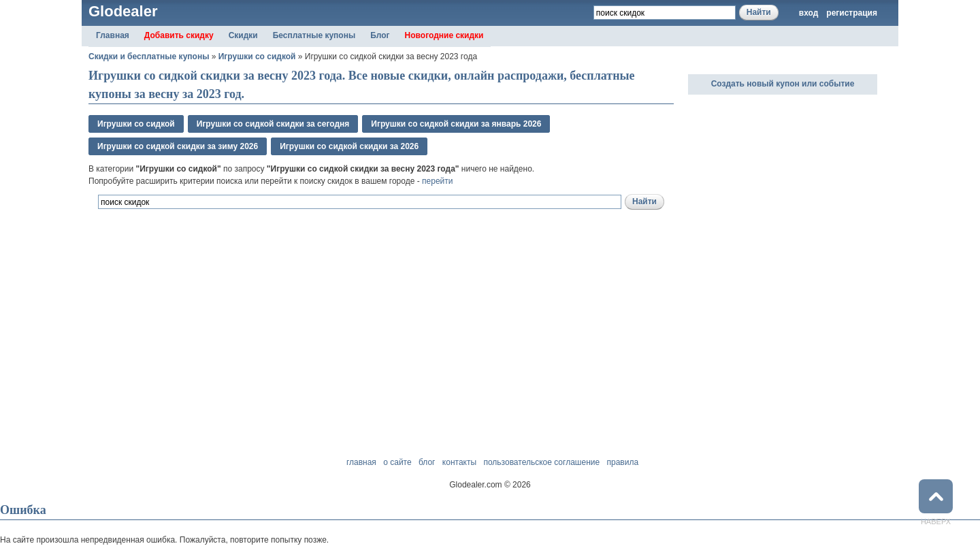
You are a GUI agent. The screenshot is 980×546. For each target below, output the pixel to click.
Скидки (243, 35)
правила (622, 462)
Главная (113, 35)
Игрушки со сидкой (257, 57)
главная (361, 462)
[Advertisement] (248, 285)
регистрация (852, 13)
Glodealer (123, 11)
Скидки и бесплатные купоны (149, 57)
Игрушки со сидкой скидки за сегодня (273, 124)
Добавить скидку (179, 35)
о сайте (397, 462)
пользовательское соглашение (541, 462)
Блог (380, 35)
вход (809, 13)
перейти (437, 181)
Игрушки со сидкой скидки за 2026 (349, 146)
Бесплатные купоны (314, 35)
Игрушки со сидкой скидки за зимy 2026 (178, 146)
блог (427, 462)
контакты (459, 462)
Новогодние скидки (444, 35)
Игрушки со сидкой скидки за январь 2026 (456, 124)
